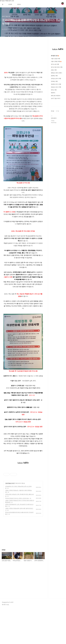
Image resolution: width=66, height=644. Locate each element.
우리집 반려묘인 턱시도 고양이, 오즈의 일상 (17, 522)
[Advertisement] (23, 481)
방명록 (10, 4)
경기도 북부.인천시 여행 (57, 67)
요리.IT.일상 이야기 (10, 507)
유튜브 (19, 4)
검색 (59, 3)
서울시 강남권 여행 (55, 59)
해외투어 (53, 93)
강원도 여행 (54, 70)
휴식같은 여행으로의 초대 (7, 1)
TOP (63, 638)
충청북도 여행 (54, 76)
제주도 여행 (54, 90)
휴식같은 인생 (55, 56)
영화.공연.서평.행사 (56, 96)
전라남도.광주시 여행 (56, 79)
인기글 (57, 111)
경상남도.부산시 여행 (56, 87)
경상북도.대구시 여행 (56, 84)
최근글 (53, 111)
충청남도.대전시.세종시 (56, 73)
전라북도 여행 (54, 81)
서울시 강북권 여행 (56, 61)
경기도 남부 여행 (55, 64)
